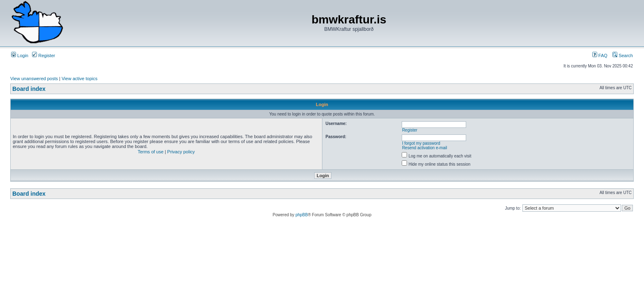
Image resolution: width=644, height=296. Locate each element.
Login (20, 55)
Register (44, 55)
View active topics (79, 79)
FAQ (600, 55)
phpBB (301, 215)
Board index (29, 89)
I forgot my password (421, 143)
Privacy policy (181, 152)
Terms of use (151, 152)
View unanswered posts (34, 79)
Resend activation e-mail (425, 148)
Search (623, 55)
